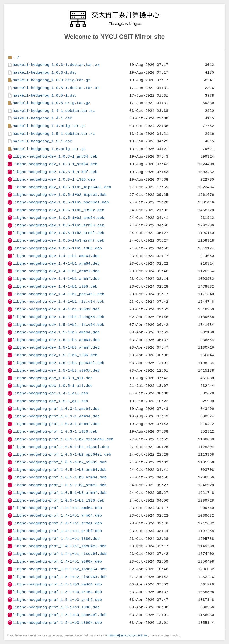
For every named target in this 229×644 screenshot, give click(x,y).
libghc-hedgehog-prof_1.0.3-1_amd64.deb (56, 409)
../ (16, 57)
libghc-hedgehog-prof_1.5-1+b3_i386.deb (56, 607)
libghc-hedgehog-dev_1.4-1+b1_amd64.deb (56, 256)
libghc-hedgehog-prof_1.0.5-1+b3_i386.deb (58, 500)
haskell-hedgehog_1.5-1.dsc (42, 141)
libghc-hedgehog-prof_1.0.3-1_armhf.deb (56, 424)
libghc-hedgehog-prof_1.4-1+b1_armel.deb (57, 523)
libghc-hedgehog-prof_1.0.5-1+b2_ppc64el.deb (62, 454)
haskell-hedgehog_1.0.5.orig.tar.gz (51, 103)
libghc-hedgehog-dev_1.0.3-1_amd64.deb (55, 157)
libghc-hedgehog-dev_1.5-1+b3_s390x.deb (56, 370)
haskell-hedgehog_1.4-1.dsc (42, 118)
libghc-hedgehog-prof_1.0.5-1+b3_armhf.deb (59, 493)
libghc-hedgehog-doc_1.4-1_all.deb (50, 393)
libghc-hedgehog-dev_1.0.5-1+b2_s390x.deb (58, 210)
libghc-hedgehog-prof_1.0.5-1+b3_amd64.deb (59, 470)
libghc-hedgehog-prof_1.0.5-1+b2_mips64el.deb (63, 439)
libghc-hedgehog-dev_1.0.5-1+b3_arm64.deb (58, 225)
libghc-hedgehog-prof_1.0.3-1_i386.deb (55, 432)
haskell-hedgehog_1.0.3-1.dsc (45, 73)
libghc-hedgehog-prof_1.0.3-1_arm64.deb (56, 416)
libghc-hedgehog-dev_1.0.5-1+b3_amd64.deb (58, 218)
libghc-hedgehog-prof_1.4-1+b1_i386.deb (56, 539)
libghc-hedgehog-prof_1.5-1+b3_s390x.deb (57, 623)
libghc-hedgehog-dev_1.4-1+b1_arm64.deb (56, 264)
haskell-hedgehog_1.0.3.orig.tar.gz (51, 80)
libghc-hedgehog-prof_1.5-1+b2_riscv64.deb (59, 577)
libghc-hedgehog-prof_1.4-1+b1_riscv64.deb (59, 554)
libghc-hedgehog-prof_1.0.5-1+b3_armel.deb (59, 485)
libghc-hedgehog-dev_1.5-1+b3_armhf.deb (56, 348)
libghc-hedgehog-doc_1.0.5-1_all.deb (53, 386)
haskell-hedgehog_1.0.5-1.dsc (45, 95)
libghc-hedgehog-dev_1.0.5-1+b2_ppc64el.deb (61, 202)
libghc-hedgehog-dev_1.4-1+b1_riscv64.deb (58, 302)
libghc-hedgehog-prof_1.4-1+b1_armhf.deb (57, 531)
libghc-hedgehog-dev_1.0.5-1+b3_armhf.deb (58, 241)
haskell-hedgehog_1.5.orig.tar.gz (49, 149)
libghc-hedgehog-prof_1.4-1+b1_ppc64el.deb (59, 546)
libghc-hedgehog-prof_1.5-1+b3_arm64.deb (57, 592)
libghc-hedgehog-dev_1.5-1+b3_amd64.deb (56, 332)
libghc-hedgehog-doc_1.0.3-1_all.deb (53, 378)
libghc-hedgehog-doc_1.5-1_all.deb (50, 401)
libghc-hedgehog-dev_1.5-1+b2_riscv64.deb (58, 325)
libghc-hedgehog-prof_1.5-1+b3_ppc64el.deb (59, 615)
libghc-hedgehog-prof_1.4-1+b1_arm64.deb (57, 516)
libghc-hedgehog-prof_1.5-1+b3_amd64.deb (57, 584)
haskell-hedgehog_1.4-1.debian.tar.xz (54, 111)
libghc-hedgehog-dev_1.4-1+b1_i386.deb (55, 286)
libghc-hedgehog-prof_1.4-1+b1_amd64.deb (57, 508)
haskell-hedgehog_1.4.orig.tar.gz (49, 126)
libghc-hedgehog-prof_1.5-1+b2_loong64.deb (59, 569)
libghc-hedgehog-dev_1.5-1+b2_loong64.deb (58, 317)
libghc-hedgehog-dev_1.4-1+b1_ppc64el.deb (58, 294)
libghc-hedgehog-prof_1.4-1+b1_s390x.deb (57, 562)
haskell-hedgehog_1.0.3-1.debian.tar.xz (56, 65)
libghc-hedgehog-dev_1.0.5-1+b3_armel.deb (58, 233)
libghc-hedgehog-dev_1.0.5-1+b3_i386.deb (57, 248)
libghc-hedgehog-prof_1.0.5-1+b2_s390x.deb (59, 462)
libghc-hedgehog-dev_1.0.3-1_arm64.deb (55, 164)
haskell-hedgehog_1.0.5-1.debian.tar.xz (56, 88)
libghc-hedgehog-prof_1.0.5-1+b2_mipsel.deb (61, 447)
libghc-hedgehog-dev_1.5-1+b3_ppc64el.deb (58, 363)
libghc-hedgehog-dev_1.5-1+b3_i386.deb (55, 355)
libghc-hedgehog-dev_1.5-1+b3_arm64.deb (56, 340)
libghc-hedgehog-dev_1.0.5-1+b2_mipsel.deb (59, 195)
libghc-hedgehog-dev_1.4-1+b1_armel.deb (56, 271)
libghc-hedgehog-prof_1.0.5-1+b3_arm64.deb (59, 477)
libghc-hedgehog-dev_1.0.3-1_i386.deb (54, 179)
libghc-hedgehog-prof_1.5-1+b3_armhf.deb (57, 600)
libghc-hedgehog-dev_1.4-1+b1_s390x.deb (56, 309)
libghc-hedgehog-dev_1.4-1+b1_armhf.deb (56, 279)
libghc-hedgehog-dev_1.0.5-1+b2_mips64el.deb (62, 187)
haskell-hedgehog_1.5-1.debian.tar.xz (54, 134)
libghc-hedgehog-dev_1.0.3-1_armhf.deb (55, 172)
